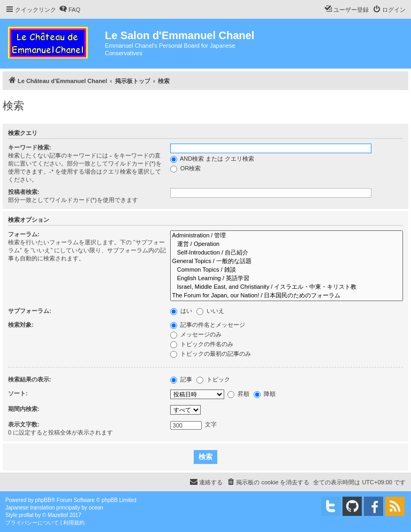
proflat (26, 515)
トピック (213, 379)
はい (181, 311)
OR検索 (186, 168)
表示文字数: (24, 424)
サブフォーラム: (30, 311)
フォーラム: (24, 234)
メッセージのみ (196, 334)
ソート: (18, 393)
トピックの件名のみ (202, 344)
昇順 (238, 394)
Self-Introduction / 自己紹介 (287, 253)
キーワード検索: (30, 147)
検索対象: (21, 325)
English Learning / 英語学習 (287, 279)
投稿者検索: (24, 192)
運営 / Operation (287, 244)
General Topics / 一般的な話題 (287, 261)
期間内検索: (24, 409)
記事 (181, 379)
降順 (265, 394)
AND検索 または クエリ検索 (212, 159)
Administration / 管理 (287, 236)
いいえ (210, 311)
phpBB (43, 500)
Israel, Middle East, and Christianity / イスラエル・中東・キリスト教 (287, 287)
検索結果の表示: (30, 379)
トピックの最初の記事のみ (211, 354)
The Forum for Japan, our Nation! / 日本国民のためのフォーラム (287, 296)
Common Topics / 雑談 (287, 270)
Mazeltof (58, 515)
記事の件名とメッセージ (208, 325)
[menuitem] (70, 10)
